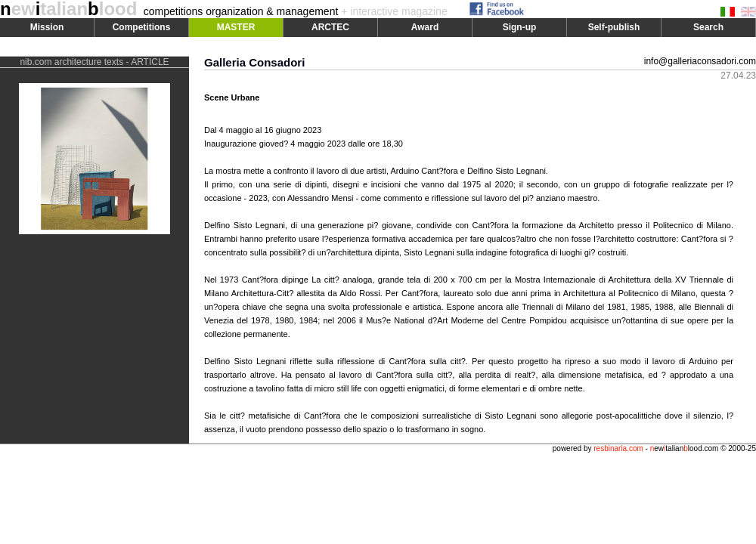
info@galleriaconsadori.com (700, 61)
